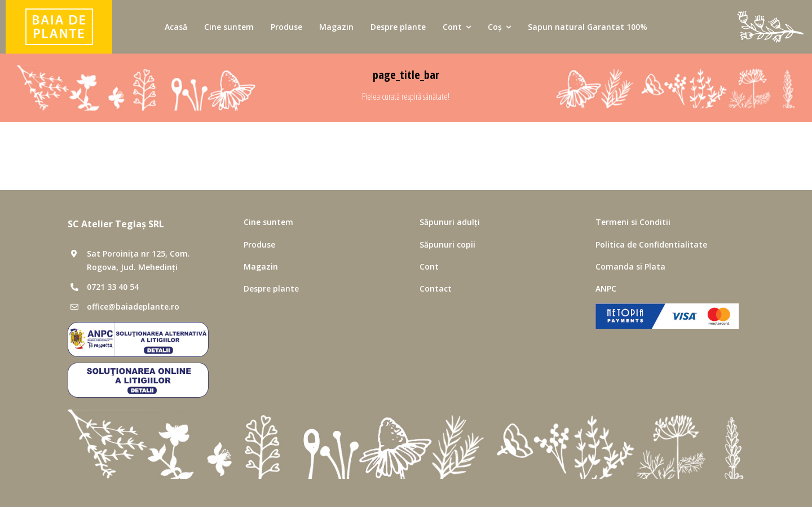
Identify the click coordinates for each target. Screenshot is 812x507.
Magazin (261, 266)
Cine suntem (268, 222)
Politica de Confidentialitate (651, 244)
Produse (259, 244)
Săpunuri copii (447, 244)
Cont (429, 266)
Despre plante (271, 288)
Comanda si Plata (630, 266)
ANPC (606, 288)
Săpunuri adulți (450, 222)
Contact (436, 288)
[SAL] (138, 327)
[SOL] (138, 367)
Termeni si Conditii (633, 222)
